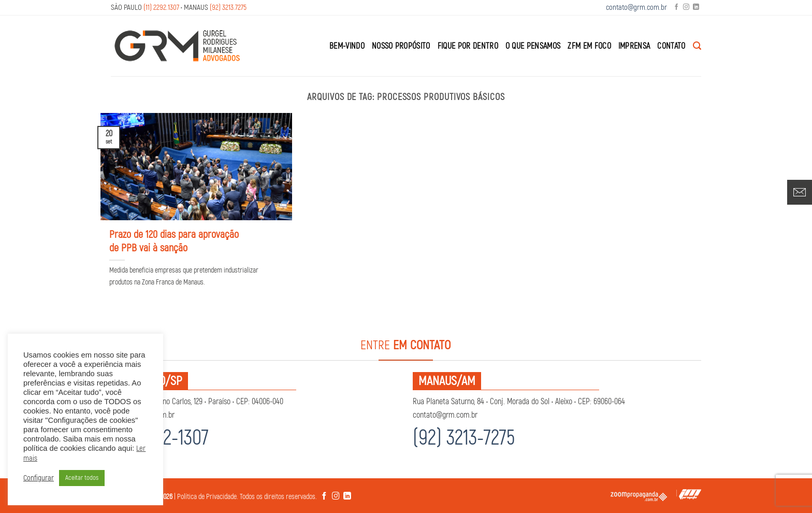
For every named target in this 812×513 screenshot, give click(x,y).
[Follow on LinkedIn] (696, 8)
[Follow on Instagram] (686, 8)
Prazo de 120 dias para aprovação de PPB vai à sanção (174, 241)
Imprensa (634, 46)
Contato (671, 46)
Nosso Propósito (401, 46)
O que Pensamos (533, 46)
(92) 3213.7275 (228, 8)
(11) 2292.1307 (161, 8)
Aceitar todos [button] (82, 478)
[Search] (697, 46)
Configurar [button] (39, 478)
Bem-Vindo (347, 46)
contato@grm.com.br (636, 8)
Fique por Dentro (468, 46)
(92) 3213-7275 (464, 438)
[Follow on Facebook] (676, 8)
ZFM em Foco (589, 46)
